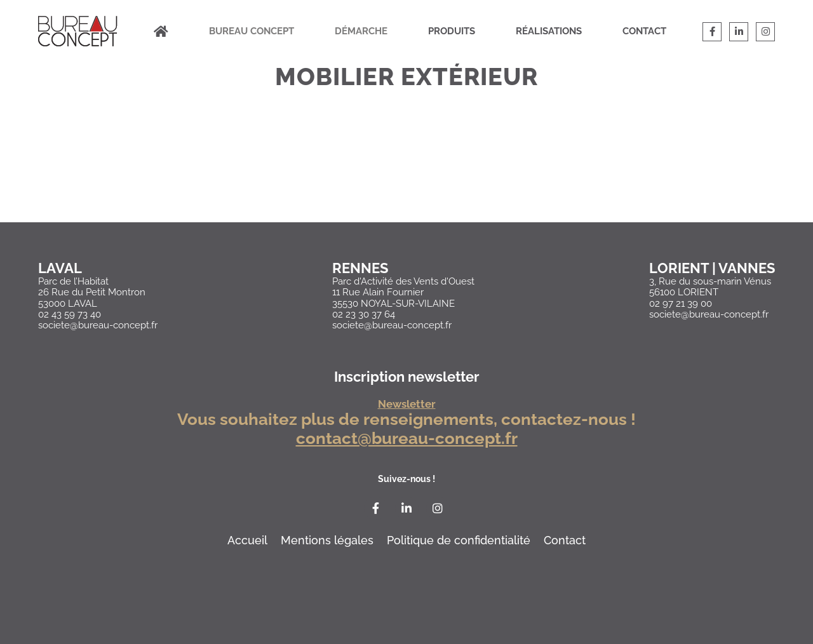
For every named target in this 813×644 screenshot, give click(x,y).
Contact (644, 31)
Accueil (247, 540)
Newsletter (407, 404)
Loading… (406, 173)
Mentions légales (327, 540)
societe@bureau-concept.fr (98, 325)
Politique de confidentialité (459, 540)
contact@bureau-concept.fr (407, 438)
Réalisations (549, 31)
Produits (452, 31)
